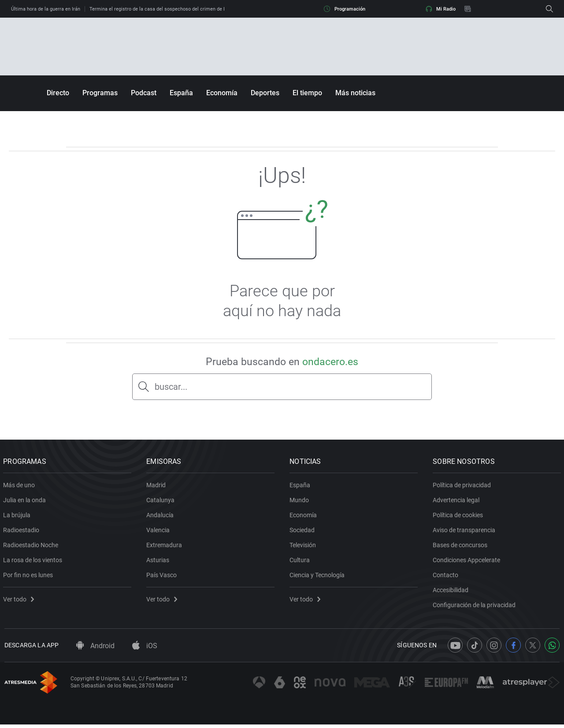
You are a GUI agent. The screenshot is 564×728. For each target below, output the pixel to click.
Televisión (304, 547)
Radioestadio (22, 532)
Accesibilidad (452, 592)
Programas (100, 93)
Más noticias (355, 93)
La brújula (18, 517)
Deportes (265, 93)
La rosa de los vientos (34, 562)
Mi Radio (441, 9)
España (181, 93)
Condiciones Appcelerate (468, 562)
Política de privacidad (463, 487)
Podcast (144, 93)
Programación (345, 9)
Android (95, 650)
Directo (58, 93)
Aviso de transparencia (465, 532)
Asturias (159, 562)
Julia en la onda (26, 502)
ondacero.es (330, 362)
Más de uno (20, 487)
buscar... (171, 387)
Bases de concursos (461, 547)
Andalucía (161, 517)
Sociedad (303, 532)
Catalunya (162, 502)
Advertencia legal (457, 502)
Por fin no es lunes (29, 577)
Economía (222, 93)
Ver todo (20, 601)
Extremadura (165, 547)
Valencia (159, 532)
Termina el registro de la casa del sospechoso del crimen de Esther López (171, 9)
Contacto (447, 577)
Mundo (301, 502)
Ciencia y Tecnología (318, 577)
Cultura (301, 562)
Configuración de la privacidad (475, 607)
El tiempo (307, 93)
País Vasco (163, 577)
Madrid (157, 487)
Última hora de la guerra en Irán (46, 9)
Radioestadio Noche (32, 547)
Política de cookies (459, 517)
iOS (145, 650)
